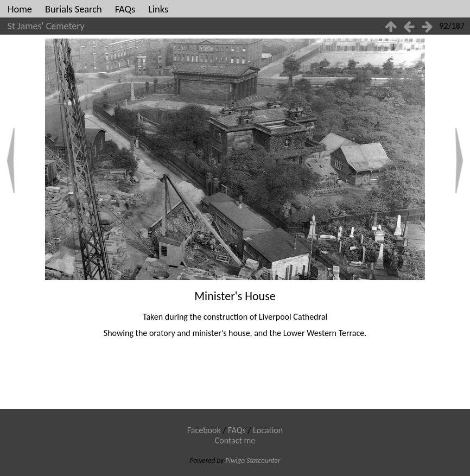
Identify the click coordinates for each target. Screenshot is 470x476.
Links (158, 9)
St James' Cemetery (46, 26)
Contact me (235, 440)
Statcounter (263, 461)
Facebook (204, 430)
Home (20, 9)
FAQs (125, 9)
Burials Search (74, 9)
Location (268, 430)
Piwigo (235, 461)
